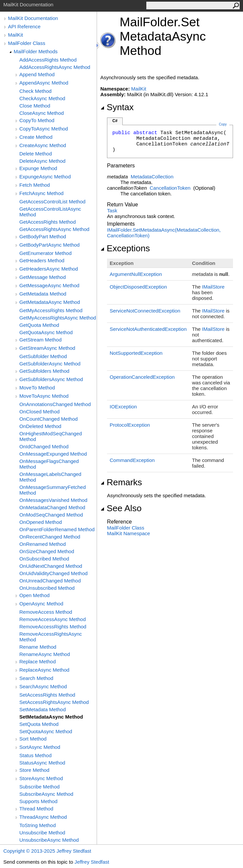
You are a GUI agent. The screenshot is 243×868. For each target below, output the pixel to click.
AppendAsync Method (44, 83)
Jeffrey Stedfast (92, 862)
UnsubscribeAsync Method (49, 840)
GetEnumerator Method (45, 253)
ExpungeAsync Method (45, 177)
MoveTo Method (37, 388)
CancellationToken (170, 188)
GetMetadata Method (43, 294)
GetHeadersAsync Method (49, 269)
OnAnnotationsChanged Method (55, 404)
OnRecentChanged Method (50, 537)
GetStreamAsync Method (47, 348)
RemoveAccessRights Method (53, 627)
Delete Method (36, 154)
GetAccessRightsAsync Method (54, 229)
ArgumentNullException (136, 274)
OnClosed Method (39, 412)
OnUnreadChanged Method (50, 581)
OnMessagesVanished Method (53, 500)
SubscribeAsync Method (46, 794)
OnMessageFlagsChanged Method (49, 464)
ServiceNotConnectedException (145, 311)
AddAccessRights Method (48, 60)
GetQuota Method (39, 325)
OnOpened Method (41, 522)
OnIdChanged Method (44, 446)
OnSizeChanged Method (47, 551)
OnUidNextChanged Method (51, 566)
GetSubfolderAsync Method (50, 364)
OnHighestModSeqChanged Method (51, 436)
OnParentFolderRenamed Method (57, 529)
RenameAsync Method (45, 654)
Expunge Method (38, 168)
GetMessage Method (42, 277)
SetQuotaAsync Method (46, 731)
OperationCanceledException (142, 377)
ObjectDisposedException (138, 287)
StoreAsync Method (41, 778)
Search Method (36, 678)
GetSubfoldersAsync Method (51, 379)
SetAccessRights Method (47, 695)
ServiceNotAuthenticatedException (148, 329)
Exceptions (125, 248)
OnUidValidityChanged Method (53, 573)
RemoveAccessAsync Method (52, 619)
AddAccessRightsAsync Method (55, 67)
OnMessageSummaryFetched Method (52, 490)
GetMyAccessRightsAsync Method (58, 318)
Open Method (34, 595)
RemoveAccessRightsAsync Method (51, 637)
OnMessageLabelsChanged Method (50, 477)
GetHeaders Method (42, 260)
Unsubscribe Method (42, 833)
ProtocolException (130, 425)
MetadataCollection (152, 177)
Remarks (121, 482)
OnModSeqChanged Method (51, 515)
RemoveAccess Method (46, 612)
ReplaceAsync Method (44, 670)
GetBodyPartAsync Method (49, 245)
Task (112, 211)
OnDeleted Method (40, 426)
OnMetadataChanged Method (52, 507)
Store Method (34, 770)
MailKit (15, 35)
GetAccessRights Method (47, 222)
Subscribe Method (39, 787)
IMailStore (213, 287)
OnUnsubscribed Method (47, 588)
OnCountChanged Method (48, 419)
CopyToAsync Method (44, 129)
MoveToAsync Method (44, 396)
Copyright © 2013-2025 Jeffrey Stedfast (47, 851)
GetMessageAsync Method (49, 285)
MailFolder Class (27, 43)
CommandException (132, 460)
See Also (121, 508)
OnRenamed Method (42, 544)
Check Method (35, 91)
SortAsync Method (40, 747)
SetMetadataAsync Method (51, 717)
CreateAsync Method (43, 145)
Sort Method (33, 739)
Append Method (37, 74)
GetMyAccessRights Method (51, 310)
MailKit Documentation (33, 18)
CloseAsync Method (41, 113)
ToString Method (37, 825)
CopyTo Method (37, 120)
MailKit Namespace (128, 533)
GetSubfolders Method (44, 371)
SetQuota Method (39, 724)
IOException (123, 407)
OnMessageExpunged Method (53, 454)
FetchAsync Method (41, 193)
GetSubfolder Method (43, 356)
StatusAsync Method (42, 763)
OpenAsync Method (41, 604)
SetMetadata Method (42, 709)
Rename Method (38, 647)
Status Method (35, 755)
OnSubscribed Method (44, 559)
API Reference (24, 26)
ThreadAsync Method (43, 817)
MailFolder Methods (36, 51)
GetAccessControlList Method (52, 202)
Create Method (36, 137)
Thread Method (36, 809)
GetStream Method (40, 340)
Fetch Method (35, 185)
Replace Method (37, 661)
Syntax (117, 107)
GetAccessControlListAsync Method (50, 212)
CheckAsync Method (42, 98)
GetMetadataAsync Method (50, 302)
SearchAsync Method (43, 686)
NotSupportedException (136, 353)
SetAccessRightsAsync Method (54, 702)
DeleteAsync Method (42, 161)
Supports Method (38, 801)
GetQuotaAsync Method (46, 332)
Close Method (35, 106)
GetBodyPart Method (43, 236)
